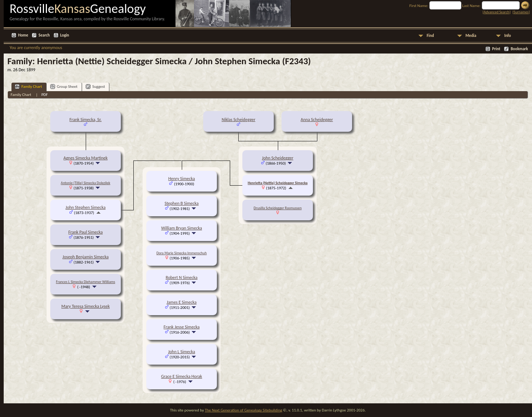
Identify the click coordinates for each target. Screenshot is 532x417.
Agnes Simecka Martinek (86, 158)
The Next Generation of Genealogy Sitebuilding (243, 410)
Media (471, 36)
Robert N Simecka (181, 278)
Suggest (96, 87)
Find (430, 36)
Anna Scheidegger (317, 120)
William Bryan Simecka (181, 228)
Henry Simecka (181, 179)
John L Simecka (182, 352)
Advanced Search (496, 12)
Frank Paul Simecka (86, 232)
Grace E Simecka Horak (182, 376)
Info (508, 36)
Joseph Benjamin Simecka (86, 257)
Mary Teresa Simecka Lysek (86, 306)
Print (496, 49)
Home (23, 35)
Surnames (521, 12)
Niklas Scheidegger (238, 120)
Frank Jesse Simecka (182, 327)
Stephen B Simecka (181, 203)
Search (44, 35)
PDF (45, 95)
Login (65, 35)
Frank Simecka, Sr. (86, 120)
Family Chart (28, 87)
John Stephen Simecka (85, 207)
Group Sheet (64, 87)
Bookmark (519, 49)
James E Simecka (182, 302)
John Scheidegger (278, 158)
